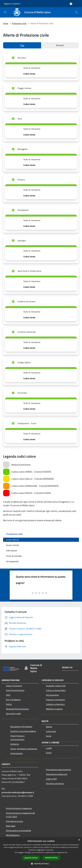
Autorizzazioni (17, 753)
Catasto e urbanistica (55, 704)
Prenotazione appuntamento (58, 770)
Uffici (8, 695)
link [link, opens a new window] (66, 852)
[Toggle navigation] (5, 12)
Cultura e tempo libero (56, 690)
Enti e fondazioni (13, 700)
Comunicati (51, 731)
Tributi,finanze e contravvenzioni (17, 738)
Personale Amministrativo (17, 709)
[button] (41, 864)
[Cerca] (77, 12)
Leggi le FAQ (51, 779)
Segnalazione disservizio (57, 774)
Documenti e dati (13, 714)
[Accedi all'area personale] (71, 4)
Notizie (49, 727)
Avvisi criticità (12, 545)
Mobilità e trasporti (54, 709)
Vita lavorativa (52, 695)
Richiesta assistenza (55, 783)
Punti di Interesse (14, 556)
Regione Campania (12, 4)
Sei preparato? (13, 561)
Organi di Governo (14, 686)
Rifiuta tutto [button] (51, 858)
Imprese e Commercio (55, 700)
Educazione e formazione (21, 727)
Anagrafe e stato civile (56, 686)
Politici (9, 704)
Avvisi (49, 736)
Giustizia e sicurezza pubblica (23, 731)
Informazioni (12, 551)
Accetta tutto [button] (31, 858)
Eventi (49, 753)
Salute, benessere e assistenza (24, 749)
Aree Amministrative (15, 690)
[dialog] (41, 853)
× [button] (79, 840)
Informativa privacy (14, 821)
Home (6, 23)
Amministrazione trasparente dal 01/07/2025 (20, 815)
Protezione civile (19, 23)
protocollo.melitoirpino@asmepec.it (18, 792)
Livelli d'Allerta (13, 540)
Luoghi (49, 748)
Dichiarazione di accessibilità (18, 831)
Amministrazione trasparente (19, 808)
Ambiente (15, 744)
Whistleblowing (13, 835)
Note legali (11, 826)
